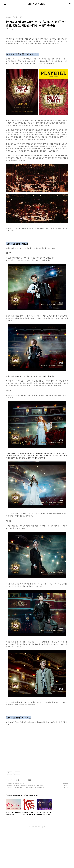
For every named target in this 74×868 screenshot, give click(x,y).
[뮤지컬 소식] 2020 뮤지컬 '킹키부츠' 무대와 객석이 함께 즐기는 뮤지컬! (23, 823)
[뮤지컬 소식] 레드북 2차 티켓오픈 (14, 820)
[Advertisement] (37, 787)
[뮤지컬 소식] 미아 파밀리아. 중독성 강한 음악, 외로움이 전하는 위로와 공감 (24, 825)
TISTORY (37, 864)
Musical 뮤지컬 (11, 817)
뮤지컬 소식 (19, 817)
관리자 (43, 864)
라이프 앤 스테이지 (37, 4)
